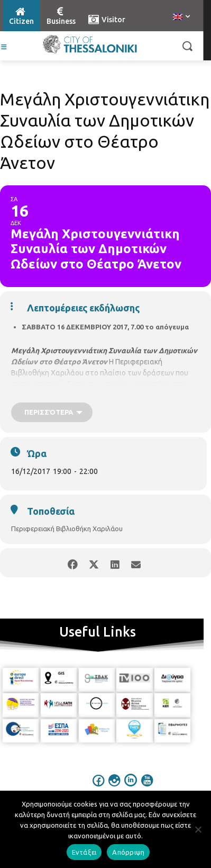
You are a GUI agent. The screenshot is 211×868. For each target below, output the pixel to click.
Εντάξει (84, 852)
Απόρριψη (128, 852)
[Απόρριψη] (198, 829)
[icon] (98, 788)
